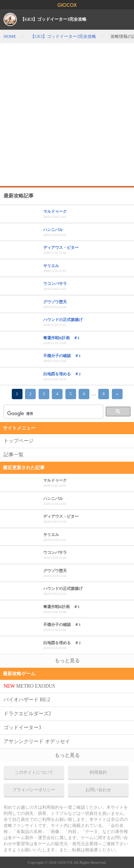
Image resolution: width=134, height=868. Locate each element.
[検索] (53, 413)
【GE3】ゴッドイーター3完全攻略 (53, 19)
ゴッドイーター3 (22, 727)
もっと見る (67, 661)
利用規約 (98, 772)
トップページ (19, 441)
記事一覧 (14, 455)
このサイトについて (34, 772)
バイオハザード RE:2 (27, 700)
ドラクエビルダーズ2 (27, 714)
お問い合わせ (98, 790)
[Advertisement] (67, 114)
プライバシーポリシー (34, 790)
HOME (10, 36)
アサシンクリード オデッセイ (37, 741)
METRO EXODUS (29, 686)
